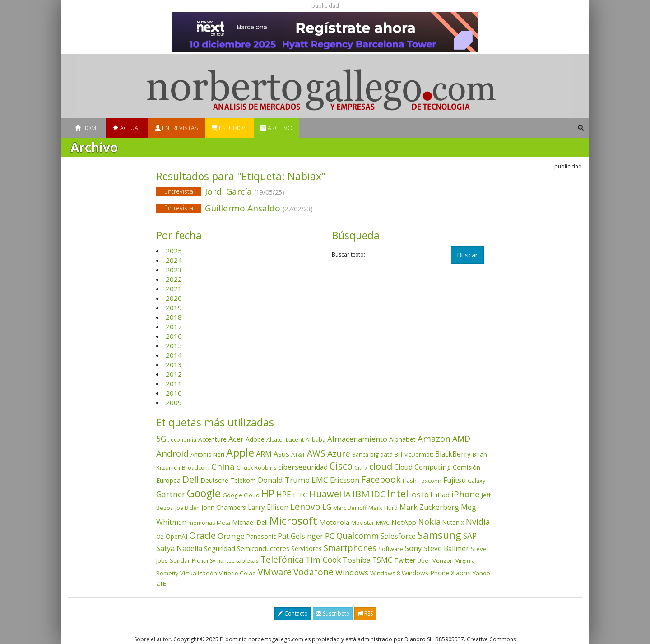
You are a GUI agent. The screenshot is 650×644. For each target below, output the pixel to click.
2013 (174, 364)
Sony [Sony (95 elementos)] (413, 548)
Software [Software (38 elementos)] (391, 549)
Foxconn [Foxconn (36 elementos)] (430, 481)
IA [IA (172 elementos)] (347, 494)
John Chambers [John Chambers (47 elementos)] (224, 507)
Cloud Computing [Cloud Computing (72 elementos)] (422, 467)
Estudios (229, 128)
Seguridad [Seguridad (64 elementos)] (220, 548)
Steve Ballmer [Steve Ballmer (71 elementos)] (446, 548)
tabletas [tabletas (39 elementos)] (247, 560)
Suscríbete (333, 614)
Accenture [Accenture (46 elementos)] (212, 439)
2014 (174, 355)
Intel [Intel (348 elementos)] (398, 493)
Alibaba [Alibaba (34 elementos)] (316, 440)
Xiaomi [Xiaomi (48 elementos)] (461, 573)
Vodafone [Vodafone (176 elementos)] (313, 572)
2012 (174, 374)
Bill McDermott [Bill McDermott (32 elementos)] (414, 455)
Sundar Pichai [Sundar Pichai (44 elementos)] (189, 560)
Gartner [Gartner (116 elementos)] (171, 494)
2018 (174, 317)
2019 (174, 308)
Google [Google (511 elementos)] (204, 493)
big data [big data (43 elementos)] (381, 454)
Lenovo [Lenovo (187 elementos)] (305, 506)
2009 (174, 402)
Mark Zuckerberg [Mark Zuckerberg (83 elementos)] (429, 507)
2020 (174, 298)
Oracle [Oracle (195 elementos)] (202, 535)
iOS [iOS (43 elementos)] (415, 495)
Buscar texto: (348, 255)
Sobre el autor (152, 639)
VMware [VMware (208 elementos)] (275, 572)
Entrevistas (176, 128)
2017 (174, 327)
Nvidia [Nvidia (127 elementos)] (478, 522)
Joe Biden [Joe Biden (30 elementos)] (187, 508)
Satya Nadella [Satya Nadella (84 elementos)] (179, 548)
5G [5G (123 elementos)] (161, 439)
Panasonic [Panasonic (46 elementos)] (261, 536)
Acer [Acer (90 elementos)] (236, 439)
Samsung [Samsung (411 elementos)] (439, 535)
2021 (174, 289)
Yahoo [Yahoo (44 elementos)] (481, 573)
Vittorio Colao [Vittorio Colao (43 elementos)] (237, 573)
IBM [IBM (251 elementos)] (361, 494)
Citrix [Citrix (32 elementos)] (361, 468)
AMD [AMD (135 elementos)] (461, 439)
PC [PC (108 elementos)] (330, 536)
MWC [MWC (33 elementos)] (383, 523)
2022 (174, 279)
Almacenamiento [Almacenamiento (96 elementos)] (357, 439)
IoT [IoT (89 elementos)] (428, 495)
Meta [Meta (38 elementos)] (223, 523)
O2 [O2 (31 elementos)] (160, 537)
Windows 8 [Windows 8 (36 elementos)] (385, 573)
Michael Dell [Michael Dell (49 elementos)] (250, 522)
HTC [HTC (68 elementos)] (300, 495)
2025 (174, 251)
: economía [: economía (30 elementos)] (182, 440)
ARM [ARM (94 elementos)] (264, 454)
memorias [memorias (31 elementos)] (202, 523)
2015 (174, 345)
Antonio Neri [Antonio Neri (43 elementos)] (207, 454)
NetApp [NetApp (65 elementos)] (404, 522)
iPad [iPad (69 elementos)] (443, 495)
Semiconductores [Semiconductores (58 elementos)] (263, 548)
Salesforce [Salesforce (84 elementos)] (398, 536)
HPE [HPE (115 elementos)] (284, 494)
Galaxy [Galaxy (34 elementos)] (476, 481)
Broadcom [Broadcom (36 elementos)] (196, 467)
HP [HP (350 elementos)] (268, 493)
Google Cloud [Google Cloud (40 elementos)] (241, 495)
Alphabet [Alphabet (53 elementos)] (402, 439)
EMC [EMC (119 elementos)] (320, 480)
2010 (174, 393)
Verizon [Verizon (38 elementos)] (443, 560)
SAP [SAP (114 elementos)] (470, 536)
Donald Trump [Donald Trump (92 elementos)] (284, 480)
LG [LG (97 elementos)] (327, 507)
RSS (365, 614)
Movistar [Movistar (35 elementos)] (363, 523)
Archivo (276, 128)
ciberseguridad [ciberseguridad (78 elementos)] (303, 467)
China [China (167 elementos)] (223, 467)
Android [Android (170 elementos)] (172, 453)
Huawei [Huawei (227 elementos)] (325, 494)
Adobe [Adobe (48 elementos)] (255, 439)
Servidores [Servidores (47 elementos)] (306, 548)
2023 (174, 270)
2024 (174, 260)
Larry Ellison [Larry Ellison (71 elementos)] (268, 507)
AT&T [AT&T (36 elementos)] (298, 454)
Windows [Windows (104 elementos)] (352, 572)
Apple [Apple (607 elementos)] (240, 452)
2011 (174, 383)
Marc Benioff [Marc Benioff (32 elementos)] (350, 508)
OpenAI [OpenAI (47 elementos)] (176, 536)
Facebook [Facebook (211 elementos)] (381, 479)
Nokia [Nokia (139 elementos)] (429, 522)
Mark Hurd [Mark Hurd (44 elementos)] (383, 508)
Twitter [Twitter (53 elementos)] (405, 560)
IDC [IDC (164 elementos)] (378, 494)
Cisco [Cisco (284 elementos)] (341, 466)
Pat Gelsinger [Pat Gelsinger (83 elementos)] (300, 536)
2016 (174, 336)
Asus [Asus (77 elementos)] (281, 454)
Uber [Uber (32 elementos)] (424, 561)
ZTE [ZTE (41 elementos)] (161, 583)
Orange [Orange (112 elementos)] (231, 536)
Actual (127, 128)
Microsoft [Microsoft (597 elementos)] (293, 520)
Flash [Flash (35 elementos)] (410, 481)
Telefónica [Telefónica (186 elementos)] (282, 559)
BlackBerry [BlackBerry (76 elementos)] (453, 454)
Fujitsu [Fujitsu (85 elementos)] (455, 480)
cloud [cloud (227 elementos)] (381, 466)
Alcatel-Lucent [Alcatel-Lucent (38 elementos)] (285, 439)
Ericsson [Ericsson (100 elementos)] (345, 480)
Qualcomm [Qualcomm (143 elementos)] (357, 536)
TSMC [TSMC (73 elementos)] (382, 560)
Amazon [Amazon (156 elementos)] (434, 438)
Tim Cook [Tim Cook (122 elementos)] (323, 560)
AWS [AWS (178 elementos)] (316, 453)
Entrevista (179, 191)
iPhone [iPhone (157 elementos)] (466, 494)
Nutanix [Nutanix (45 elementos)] (453, 522)
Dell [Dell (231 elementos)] (190, 479)
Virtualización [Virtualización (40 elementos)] (199, 573)
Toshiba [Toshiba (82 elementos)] (357, 560)
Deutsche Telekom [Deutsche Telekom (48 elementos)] (228, 480)
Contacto (293, 614)
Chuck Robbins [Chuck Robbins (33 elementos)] (256, 468)
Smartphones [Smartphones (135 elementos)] (350, 548)
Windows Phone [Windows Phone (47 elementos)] (425, 573)
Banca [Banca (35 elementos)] (360, 454)
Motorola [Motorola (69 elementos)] (334, 522)
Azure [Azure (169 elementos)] (339, 453)
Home (87, 128)
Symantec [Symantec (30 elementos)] (222, 561)
